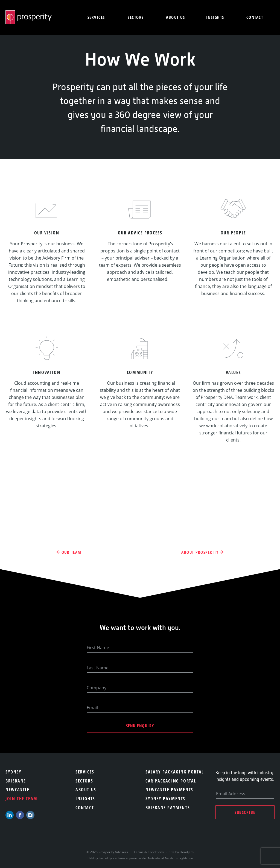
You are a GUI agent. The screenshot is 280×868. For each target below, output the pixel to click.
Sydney (14, 772)
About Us (86, 790)
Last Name (98, 668)
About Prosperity (200, 552)
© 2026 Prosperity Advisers (108, 852)
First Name (98, 648)
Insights (215, 17)
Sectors (136, 17)
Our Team (72, 552)
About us (175, 17)
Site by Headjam (181, 852)
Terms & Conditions (149, 852)
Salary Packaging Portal (175, 772)
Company (97, 688)
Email (92, 708)
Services (96, 17)
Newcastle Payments (169, 790)
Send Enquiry (140, 726)
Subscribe (245, 812)
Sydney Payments (165, 799)
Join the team (21, 799)
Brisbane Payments (168, 808)
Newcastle (17, 790)
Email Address (231, 794)
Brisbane (16, 781)
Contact (255, 17)
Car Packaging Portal (171, 781)
